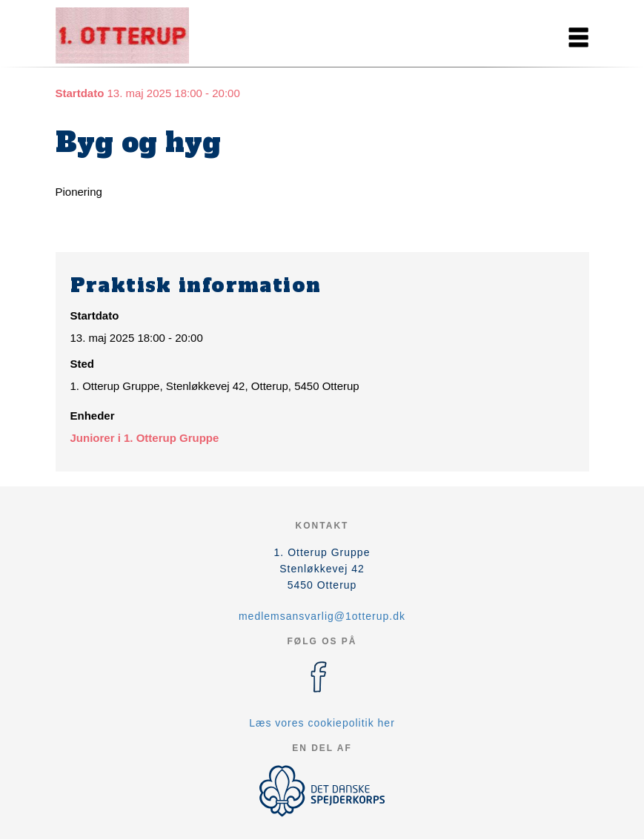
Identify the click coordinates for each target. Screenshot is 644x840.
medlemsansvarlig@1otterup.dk (322, 616)
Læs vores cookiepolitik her (322, 723)
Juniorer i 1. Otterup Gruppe (145, 438)
